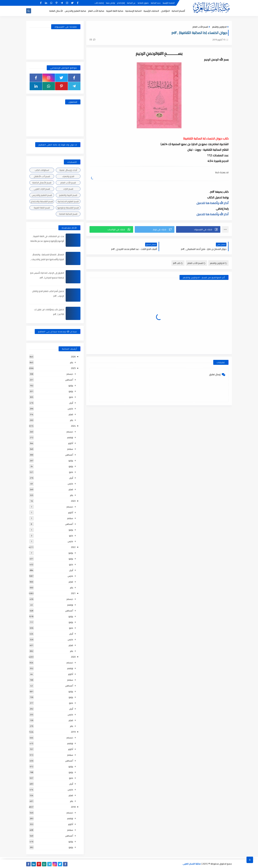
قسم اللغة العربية (42, 208)
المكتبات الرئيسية (151, 11)
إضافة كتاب (99, 3)
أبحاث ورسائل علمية (68, 170)
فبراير (71, 414)
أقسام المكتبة (178, 11)
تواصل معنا (110, 3)
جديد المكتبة (156, 3)
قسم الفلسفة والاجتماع (42, 201)
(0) (92, 39)
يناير (71, 362)
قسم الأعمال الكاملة (42, 183)
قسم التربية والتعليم (68, 195)
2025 (73, 368)
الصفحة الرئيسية (169, 3)
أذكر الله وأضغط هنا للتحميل (213, 203)
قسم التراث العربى (42, 189)
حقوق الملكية (143, 3)
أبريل (71, 403)
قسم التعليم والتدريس (42, 195)
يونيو (71, 391)
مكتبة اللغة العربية (115, 11)
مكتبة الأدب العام (96, 11)
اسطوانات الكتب (42, 170)
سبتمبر (70, 449)
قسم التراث (68, 189)
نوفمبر (70, 437)
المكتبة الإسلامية (133, 11)
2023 (73, 501)
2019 (73, 732)
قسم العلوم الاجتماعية (68, 201)
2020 (73, 657)
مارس (70, 409)
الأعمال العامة (56, 11)
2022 (73, 547)
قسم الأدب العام (200, 27)
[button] (198, 229)
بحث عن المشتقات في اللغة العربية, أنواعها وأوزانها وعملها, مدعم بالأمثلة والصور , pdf (47, 241)
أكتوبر (71, 443)
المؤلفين (165, 11)
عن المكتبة (131, 3)
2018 (73, 807)
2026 (73, 357)
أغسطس (69, 380)
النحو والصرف (68, 176)
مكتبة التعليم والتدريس (75, 11)
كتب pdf (178, 263)
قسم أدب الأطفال (42, 176)
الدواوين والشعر (219, 27)
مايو (71, 397)
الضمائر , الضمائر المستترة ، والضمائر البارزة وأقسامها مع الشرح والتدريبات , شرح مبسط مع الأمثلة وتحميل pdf (47, 259)
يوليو (71, 385)
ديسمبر (70, 374)
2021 (73, 593)
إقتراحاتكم (121, 3)
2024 (73, 426)
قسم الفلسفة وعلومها (68, 208)
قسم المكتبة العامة (68, 214)
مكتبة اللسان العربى (192, 864)
